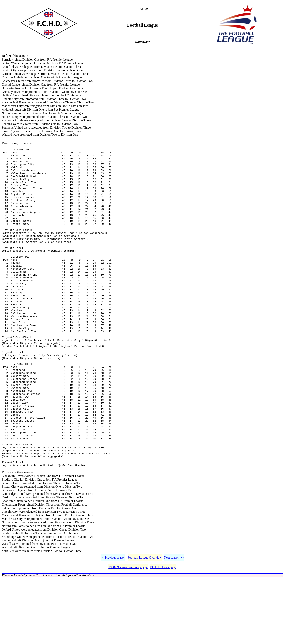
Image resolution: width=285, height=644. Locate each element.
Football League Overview (145, 622)
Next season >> (174, 622)
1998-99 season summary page (128, 632)
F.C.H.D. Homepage (163, 632)
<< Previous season (113, 622)
